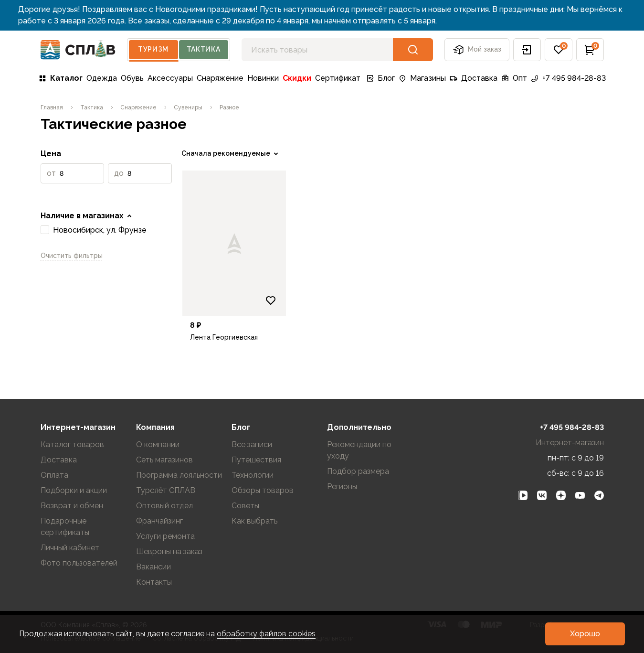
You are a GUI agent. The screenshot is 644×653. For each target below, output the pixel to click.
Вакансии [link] (153, 567)
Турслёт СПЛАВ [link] (166, 490)
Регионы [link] (342, 487)
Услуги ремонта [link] (165, 536)
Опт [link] (514, 78)
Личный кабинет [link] (70, 548)
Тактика (204, 49)
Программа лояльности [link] (179, 475)
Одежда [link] (102, 78)
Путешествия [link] (256, 460)
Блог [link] (380, 78)
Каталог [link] (61, 78)
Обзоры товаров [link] (263, 490)
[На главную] (78, 50)
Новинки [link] (263, 78)
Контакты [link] (154, 582)
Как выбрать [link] (254, 521)
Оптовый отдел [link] (164, 506)
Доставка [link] (474, 78)
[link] (52, 107)
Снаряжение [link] (220, 78)
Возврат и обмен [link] (72, 506)
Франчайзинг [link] (159, 521)
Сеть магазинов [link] (164, 460)
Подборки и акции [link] (74, 490)
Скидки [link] (297, 78)
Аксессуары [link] (170, 78)
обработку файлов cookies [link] (266, 634)
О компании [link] (158, 444)
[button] (527, 50)
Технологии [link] (253, 475)
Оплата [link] (54, 475)
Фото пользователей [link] (79, 563)
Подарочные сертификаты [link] (65, 527)
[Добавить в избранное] (271, 300)
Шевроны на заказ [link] (169, 551)
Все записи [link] (252, 444)
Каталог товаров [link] (72, 444)
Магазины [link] (422, 78)
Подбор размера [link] (358, 471)
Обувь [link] (132, 78)
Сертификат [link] (338, 78)
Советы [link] (245, 506)
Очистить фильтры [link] (72, 256)
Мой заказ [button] (477, 50)
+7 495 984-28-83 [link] (568, 78)
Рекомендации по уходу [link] (359, 450)
